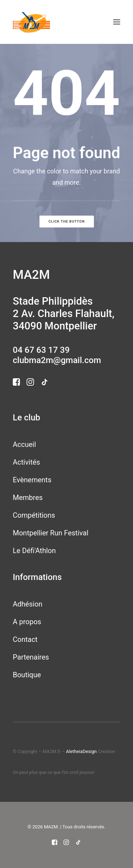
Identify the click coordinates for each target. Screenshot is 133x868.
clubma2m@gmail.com (57, 360)
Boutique (27, 675)
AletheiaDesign (81, 751)
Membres (28, 498)
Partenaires (31, 657)
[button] (117, 22)
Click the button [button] (66, 222)
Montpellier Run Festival (51, 533)
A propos (27, 622)
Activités (26, 462)
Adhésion (28, 604)
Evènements (32, 480)
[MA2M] (31, 22)
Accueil (24, 444)
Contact (25, 639)
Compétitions (34, 515)
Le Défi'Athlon (34, 551)
